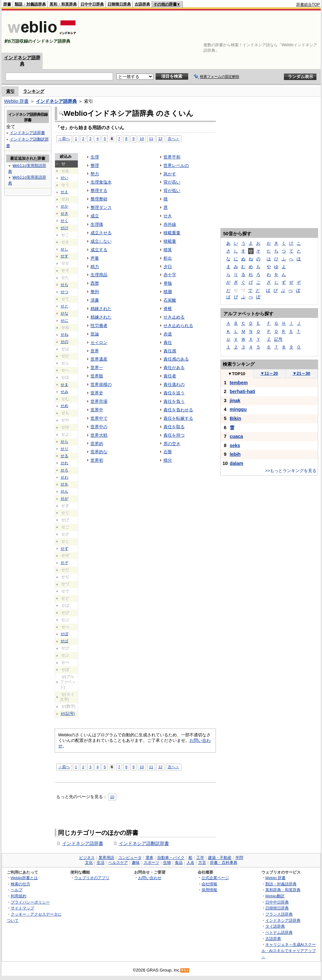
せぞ (64, 563)
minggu (238, 409)
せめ (64, 406)
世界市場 (99, 401)
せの (64, 342)
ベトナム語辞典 (279, 932)
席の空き (172, 444)
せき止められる (178, 326)
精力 (95, 267)
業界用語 (106, 858)
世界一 (97, 367)
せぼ (64, 634)
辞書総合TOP (308, 5)
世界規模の (101, 384)
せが (64, 498)
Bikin (236, 418)
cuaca (237, 436)
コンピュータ (130, 858)
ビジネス (87, 858)
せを (64, 484)
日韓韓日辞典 (119, 4)
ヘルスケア (118, 863)
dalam (237, 463)
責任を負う (174, 401)
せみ (64, 392)
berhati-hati (243, 391)
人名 (190, 863)
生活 (101, 863)
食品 (179, 863)
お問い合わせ (150, 878)
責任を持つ (174, 435)
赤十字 (170, 275)
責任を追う (174, 393)
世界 (95, 351)
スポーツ (151, 863)
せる (64, 456)
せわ (64, 477)
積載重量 (172, 233)
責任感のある (176, 359)
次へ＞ (174, 138)
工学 (200, 858)
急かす (170, 174)
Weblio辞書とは (24, 878)
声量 (95, 258)
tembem (239, 383)
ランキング (34, 91)
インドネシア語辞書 (83, 843)
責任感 (170, 351)
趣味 (136, 863)
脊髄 (168, 283)
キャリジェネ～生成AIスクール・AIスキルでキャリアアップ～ (289, 950)
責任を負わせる (178, 410)
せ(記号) (68, 714)
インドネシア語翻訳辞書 (144, 843)
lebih (235, 454)
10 (142, 138)
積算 (168, 250)
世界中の (99, 427)
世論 (95, 334)
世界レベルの (176, 165)
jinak (235, 401)
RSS (185, 970)
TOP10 (237, 374)
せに (64, 320)
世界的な (99, 452)
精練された (101, 317)
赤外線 (170, 224)
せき (168, 216)
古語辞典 (142, 4)
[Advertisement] (300, 32)
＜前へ (64, 767)
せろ (64, 470)
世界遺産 (99, 359)
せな (64, 313)
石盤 (168, 452)
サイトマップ (22, 908)
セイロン (99, 342)
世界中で (99, 418)
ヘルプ (17, 890)
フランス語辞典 (279, 914)
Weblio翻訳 (275, 896)
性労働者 (99, 326)
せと (64, 306)
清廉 (95, 300)
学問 (239, 858)
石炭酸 (170, 300)
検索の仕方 (21, 884)
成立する (99, 250)
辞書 (7, 4)
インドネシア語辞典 (56, 101)
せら (64, 442)
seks (235, 445)
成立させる (101, 233)
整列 (95, 292)
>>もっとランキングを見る (291, 471)
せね (64, 334)
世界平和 (172, 157)
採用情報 (209, 890)
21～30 (301, 373)
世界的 (97, 444)
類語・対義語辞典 (30, 4)
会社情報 (209, 884)
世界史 (97, 393)
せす (64, 256)
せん (64, 491)
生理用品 (99, 275)
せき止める (174, 317)
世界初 (97, 460)
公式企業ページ (215, 878)
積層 (168, 292)
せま (64, 385)
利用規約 (19, 896)
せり (64, 449)
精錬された (101, 309)
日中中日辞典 (92, 4)
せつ (64, 292)
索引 (10, 91)
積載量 (170, 241)
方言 (202, 863)
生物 (167, 863)
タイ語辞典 (275, 926)
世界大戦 (99, 435)
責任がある (174, 367)
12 (160, 138)
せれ (64, 463)
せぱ (64, 641)
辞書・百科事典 (224, 863)
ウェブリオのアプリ (92, 878)
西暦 (95, 283)
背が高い (172, 182)
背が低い (172, 191)
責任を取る (174, 427)
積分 (168, 460)
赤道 (168, 334)
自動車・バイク (171, 858)
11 (151, 138)
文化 (89, 863)
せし (64, 249)
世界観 (97, 376)
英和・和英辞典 (63, 4)
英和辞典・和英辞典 (283, 890)
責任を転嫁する (178, 418)
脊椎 (168, 309)
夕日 (168, 267)
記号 (278, 339)
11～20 (269, 373)
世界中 (97, 410)
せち (64, 285)
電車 (149, 858)
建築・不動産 (220, 858)
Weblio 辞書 (17, 101)
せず (64, 549)
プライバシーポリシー (30, 902)
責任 (168, 342)
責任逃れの (174, 384)
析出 (168, 258)
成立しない (101, 241)
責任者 (170, 376)
